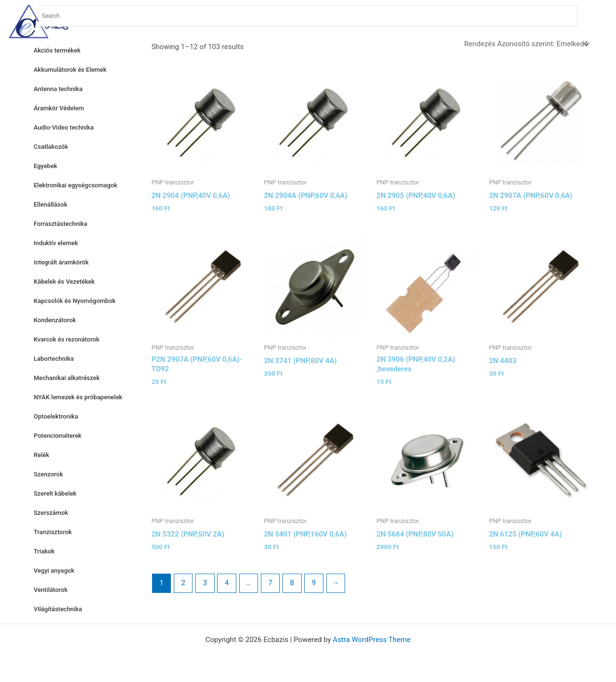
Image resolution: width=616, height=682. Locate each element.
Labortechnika (54, 359)
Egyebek (45, 166)
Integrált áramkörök (61, 262)
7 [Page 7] (270, 583)
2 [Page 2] (183, 583)
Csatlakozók (51, 147)
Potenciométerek (58, 436)
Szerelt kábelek (55, 493)
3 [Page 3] (205, 583)
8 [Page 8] (292, 583)
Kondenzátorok (55, 320)
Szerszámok (51, 513)
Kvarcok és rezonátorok (67, 339)
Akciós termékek (57, 50)
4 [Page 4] (227, 583)
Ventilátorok (51, 590)
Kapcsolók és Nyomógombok (75, 301)
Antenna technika (58, 89)
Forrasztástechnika (60, 224)
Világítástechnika (58, 609)
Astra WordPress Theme (372, 640)
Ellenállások (51, 204)
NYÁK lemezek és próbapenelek (78, 397)
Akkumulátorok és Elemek (70, 70)
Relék (41, 455)
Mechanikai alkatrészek (67, 378)
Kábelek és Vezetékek (64, 282)
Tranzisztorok (53, 532)
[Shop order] (526, 44)
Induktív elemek (56, 243)
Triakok (44, 551)
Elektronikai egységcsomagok (76, 185)
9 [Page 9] (314, 583)
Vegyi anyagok (54, 571)
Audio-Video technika (64, 127)
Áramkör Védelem (59, 108)
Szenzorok (48, 474)
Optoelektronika (56, 416)
